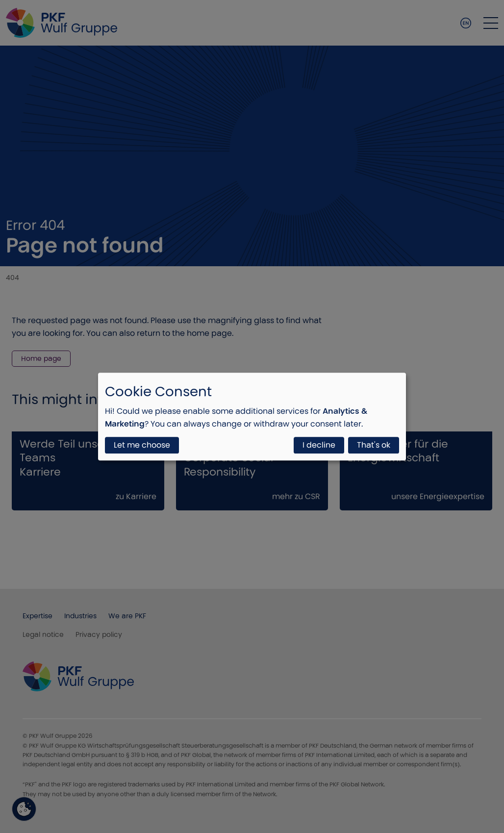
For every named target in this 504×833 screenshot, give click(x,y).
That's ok (374, 445)
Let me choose (142, 445)
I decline (319, 445)
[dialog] (252, 417)
